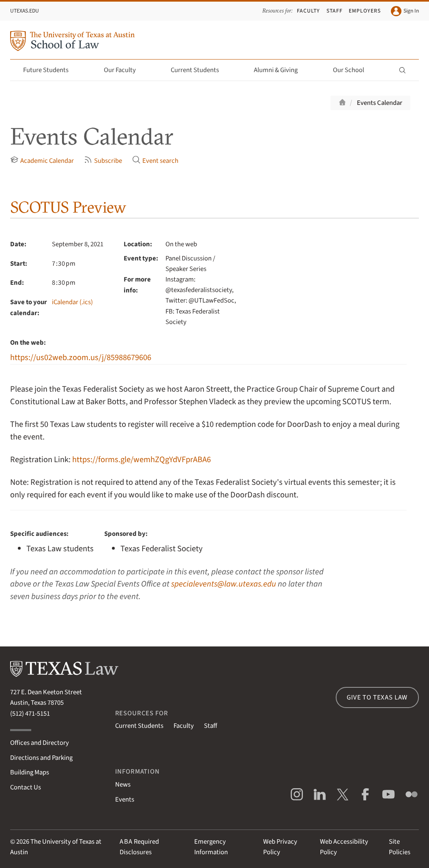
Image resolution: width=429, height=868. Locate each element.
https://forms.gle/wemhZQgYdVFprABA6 (142, 460)
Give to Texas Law (377, 697)
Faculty (308, 11)
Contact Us (26, 787)
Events (125, 800)
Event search (155, 161)
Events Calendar (380, 103)
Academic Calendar (42, 161)
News (123, 785)
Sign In (405, 11)
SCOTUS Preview (68, 207)
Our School (353, 70)
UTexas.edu (25, 11)
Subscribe (103, 161)
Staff (335, 11)
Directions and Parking (41, 758)
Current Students (199, 70)
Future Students (50, 70)
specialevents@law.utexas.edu (224, 584)
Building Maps (30, 772)
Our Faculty (124, 70)
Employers (365, 11)
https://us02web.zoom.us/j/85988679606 (81, 357)
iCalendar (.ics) (72, 302)
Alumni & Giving (280, 70)
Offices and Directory (40, 743)
